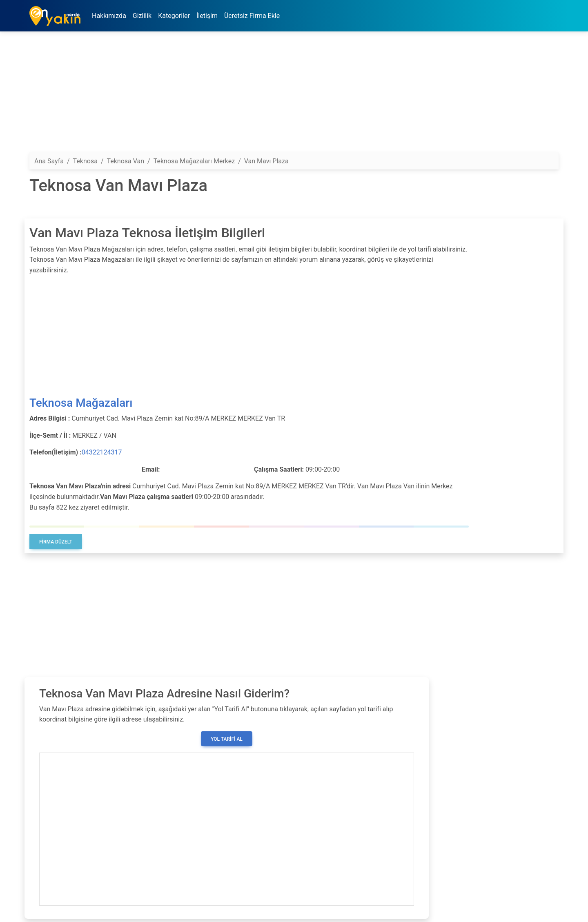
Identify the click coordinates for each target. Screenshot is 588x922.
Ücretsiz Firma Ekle (252, 16)
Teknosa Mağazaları (81, 403)
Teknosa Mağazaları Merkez (194, 161)
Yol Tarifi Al (227, 739)
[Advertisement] (274, 95)
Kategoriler (174, 16)
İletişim (207, 16)
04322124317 (102, 452)
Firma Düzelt (56, 542)
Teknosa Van (125, 161)
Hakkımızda (109, 16)
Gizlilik (142, 16)
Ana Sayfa (49, 161)
